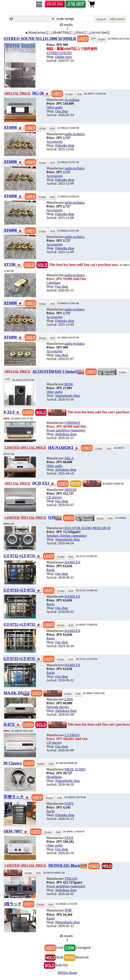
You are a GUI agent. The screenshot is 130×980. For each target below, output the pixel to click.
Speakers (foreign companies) (67, 536)
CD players (54, 497)
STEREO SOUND (59, 53)
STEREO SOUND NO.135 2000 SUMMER (40, 39)
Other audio (55, 107)
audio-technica (75, 134)
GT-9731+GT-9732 (19, 624)
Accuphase (72, 100)
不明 (68, 910)
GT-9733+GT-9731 (19, 590)
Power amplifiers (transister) (66, 430)
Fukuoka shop (65, 145)
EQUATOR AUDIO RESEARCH (88, 528)
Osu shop (62, 111)
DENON (71, 490)
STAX (69, 838)
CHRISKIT (73, 423)
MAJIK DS (13, 693)
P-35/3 (9, 412)
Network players (58, 707)
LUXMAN (72, 735)
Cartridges (54, 283)
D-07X (9, 724)
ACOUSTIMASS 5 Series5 (55, 371)
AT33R (10, 264)
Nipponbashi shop (67, 396)
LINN (69, 699)
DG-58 (38, 93)
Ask (79, 94)
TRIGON (71, 879)
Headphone (54, 777)
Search (101, 19)
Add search (117, 19)
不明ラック (14, 797)
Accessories (55, 142)
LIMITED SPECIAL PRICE (25, 448)
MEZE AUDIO (75, 769)
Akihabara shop (66, 434)
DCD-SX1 (41, 483)
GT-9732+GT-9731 (19, 556)
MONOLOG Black (64, 865)
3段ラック (13, 904)
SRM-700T (13, 831)
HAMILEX (73, 562)
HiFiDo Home (67, 973)
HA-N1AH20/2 (61, 448)
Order (101, 39)
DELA (69, 458)
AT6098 (10, 127)
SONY (69, 804)
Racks (51, 570)
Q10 (52, 517)
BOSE (69, 384)
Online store (64, 57)
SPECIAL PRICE (18, 93)
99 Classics (13, 763)
